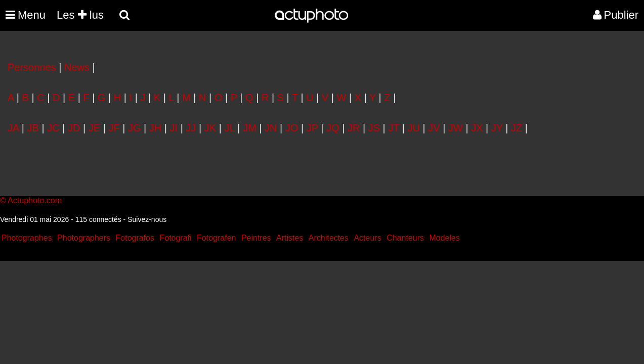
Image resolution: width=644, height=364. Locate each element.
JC (53, 128)
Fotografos (135, 238)
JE (94, 128)
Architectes (329, 238)
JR (354, 128)
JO (292, 128)
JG (135, 128)
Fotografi (175, 238)
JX (477, 128)
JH (155, 128)
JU (414, 128)
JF (114, 128)
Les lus (80, 15)
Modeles (444, 238)
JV (434, 128)
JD (74, 128)
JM (250, 128)
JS (374, 128)
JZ (517, 128)
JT (394, 128)
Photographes (27, 238)
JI (174, 128)
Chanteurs (405, 238)
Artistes (290, 238)
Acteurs (367, 238)
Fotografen (216, 238)
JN (271, 128)
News (77, 67)
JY (497, 128)
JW (456, 128)
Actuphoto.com (35, 200)
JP (312, 128)
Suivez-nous (147, 219)
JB (33, 128)
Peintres (256, 238)
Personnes (32, 67)
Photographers (84, 238)
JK (210, 128)
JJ (191, 128)
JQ (333, 128)
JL (229, 128)
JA (13, 128)
